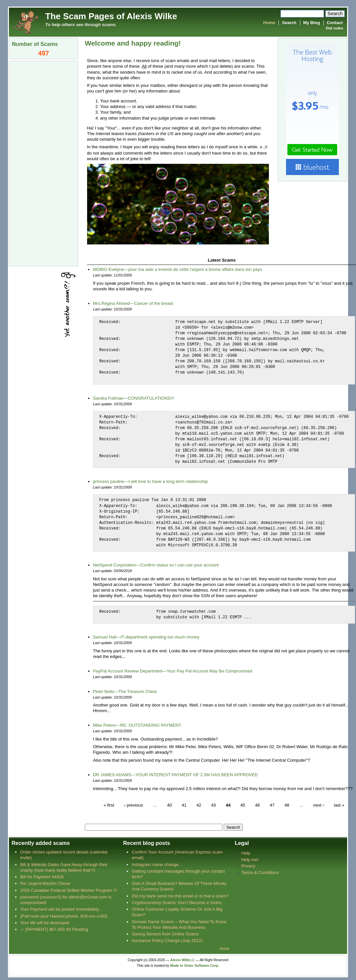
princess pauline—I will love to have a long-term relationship (150, 481)
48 (287, 805)
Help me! (250, 859)
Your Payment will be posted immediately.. (61, 909)
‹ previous (134, 805)
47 (272, 805)
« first (109, 805)
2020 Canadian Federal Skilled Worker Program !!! (68, 890)
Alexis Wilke (180, 960)
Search (289, 23)
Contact (335, 23)
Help (246, 853)
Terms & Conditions (260, 872)
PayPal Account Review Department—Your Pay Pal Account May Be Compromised (173, 671)
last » (339, 805)
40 (169, 805)
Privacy (248, 866)
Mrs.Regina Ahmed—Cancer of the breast (133, 303)
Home (269, 23)
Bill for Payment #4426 (42, 876)
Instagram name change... (157, 864)
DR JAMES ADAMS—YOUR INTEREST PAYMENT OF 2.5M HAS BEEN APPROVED (176, 774)
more (225, 948)
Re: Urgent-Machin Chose (45, 883)
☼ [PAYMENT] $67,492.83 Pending (54, 929)
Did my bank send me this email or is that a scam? (180, 896)
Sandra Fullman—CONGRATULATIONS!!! (134, 398)
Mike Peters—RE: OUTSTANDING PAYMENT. (138, 725)
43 (214, 805)
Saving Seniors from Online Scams (165, 934)
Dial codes (335, 28)
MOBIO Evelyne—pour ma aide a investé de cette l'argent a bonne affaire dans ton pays (178, 269)
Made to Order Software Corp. (195, 965)
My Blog (312, 23)
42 (199, 805)
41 (184, 805)
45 (243, 805)
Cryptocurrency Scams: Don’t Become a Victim (177, 902)
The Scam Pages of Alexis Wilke (111, 16)
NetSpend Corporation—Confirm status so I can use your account (156, 565)
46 (258, 805)
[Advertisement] (44, 163)
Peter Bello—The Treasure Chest (125, 691)
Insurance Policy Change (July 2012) (167, 940)
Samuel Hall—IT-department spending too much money (146, 637)
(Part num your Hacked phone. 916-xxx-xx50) (64, 916)
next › (319, 805)
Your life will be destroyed (45, 922)
